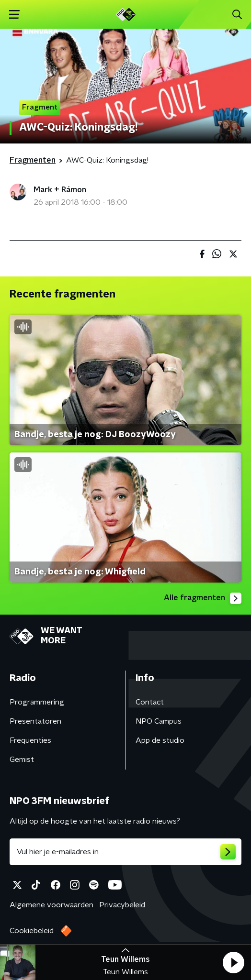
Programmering (37, 702)
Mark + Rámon (60, 190)
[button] (233, 962)
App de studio (160, 740)
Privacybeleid (122, 905)
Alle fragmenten (203, 598)
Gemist (22, 760)
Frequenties (30, 740)
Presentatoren (35, 721)
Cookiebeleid (32, 931)
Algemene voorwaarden (51, 905)
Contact (150, 702)
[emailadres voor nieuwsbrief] (125, 852)
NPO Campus (159, 721)
